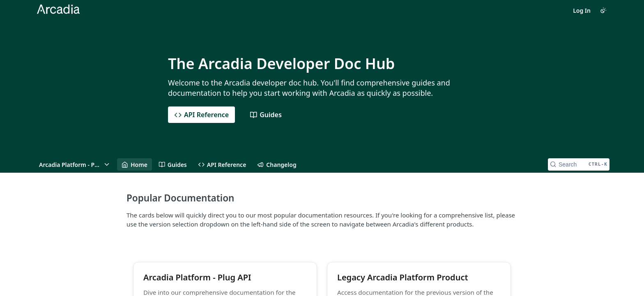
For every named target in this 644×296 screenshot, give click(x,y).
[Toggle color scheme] (603, 10)
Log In (582, 10)
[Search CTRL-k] (579, 164)
